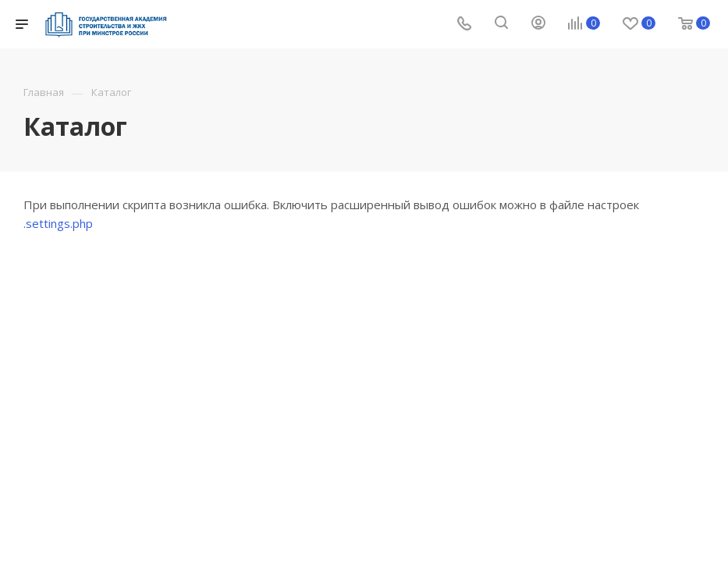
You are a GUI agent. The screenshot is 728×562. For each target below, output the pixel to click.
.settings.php (58, 223)
